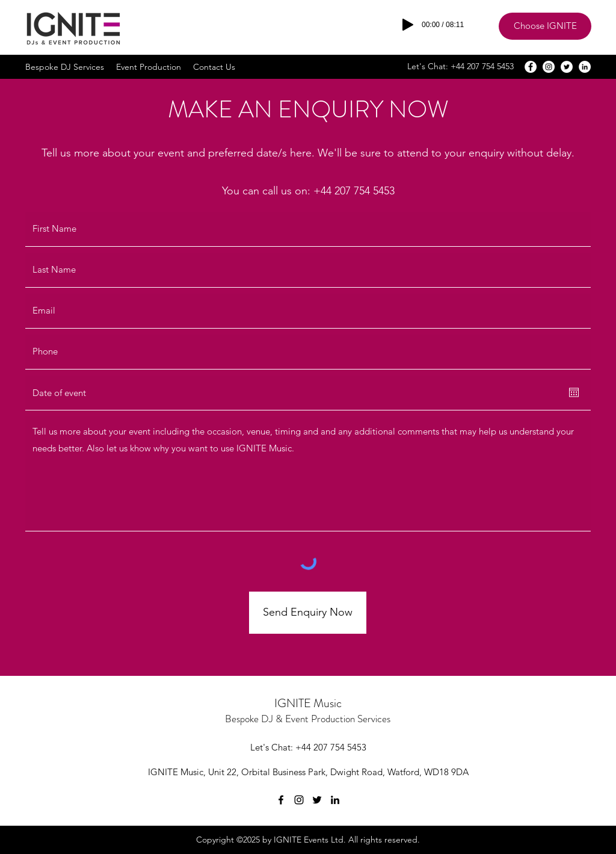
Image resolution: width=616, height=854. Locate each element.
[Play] (408, 25)
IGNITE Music (308, 703)
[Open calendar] (574, 392)
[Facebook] (531, 67)
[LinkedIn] (585, 67)
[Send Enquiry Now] (308, 613)
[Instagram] (549, 67)
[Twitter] (567, 67)
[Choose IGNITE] (545, 26)
